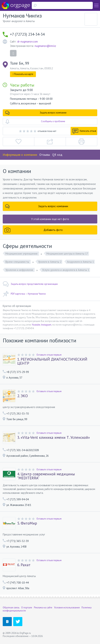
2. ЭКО (23, 396)
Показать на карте (23, 74)
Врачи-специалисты (18, 262)
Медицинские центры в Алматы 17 (67, 254)
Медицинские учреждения (22, 254)
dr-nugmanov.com (27, 42)
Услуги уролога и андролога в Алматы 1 (66, 270)
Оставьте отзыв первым (49, 355)
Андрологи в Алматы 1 (80, 262)
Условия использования (67, 608)
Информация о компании (20, 155)
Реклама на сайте (43, 608)
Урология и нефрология (20, 270)
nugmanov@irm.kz (45, 46)
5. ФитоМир (27, 523)
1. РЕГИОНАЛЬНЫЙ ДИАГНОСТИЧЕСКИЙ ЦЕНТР (52, 361)
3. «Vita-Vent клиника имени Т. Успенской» (54, 438)
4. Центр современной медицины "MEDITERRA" (46, 476)
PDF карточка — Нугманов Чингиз (24, 294)
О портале (27, 608)
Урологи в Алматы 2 (50, 262)
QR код (57, 155)
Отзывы (45, 155)
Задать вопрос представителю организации (30, 284)
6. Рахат (24, 565)
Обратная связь (11, 608)
